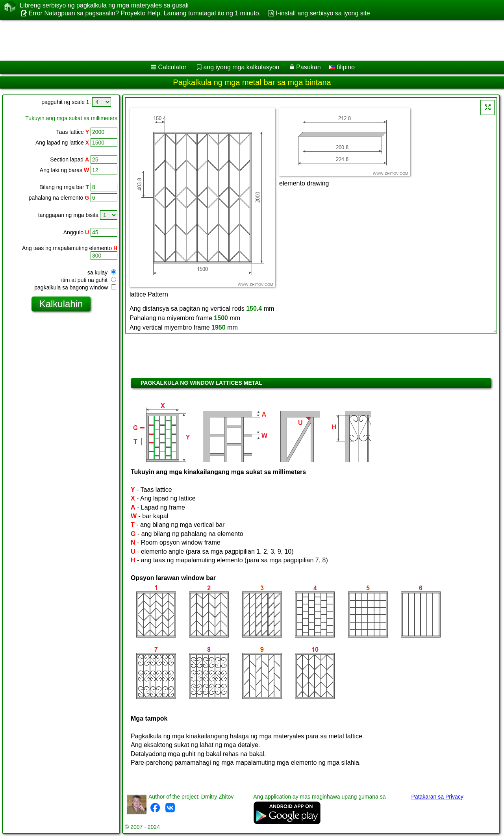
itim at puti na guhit (89, 280)
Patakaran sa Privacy (437, 797)
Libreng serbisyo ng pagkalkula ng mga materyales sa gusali (104, 6)
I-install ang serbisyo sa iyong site (323, 13)
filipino (342, 67)
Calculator (172, 67)
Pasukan (308, 67)
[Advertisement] (239, 40)
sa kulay (102, 272)
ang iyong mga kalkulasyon (241, 67)
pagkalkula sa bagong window (75, 287)
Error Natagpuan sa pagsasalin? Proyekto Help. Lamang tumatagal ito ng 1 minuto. (145, 13)
